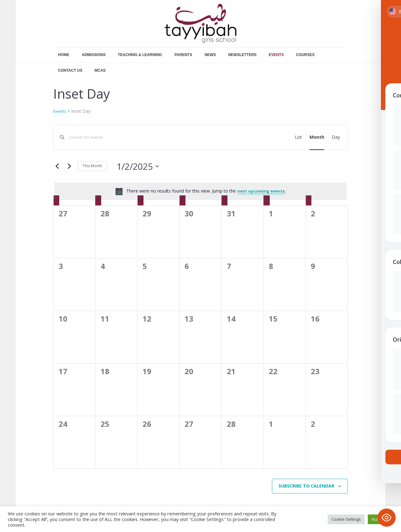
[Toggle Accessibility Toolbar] (387, 518)
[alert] (200, 191)
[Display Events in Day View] (336, 137)
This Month (92, 166)
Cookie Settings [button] (346, 519)
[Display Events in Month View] (317, 137)
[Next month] (69, 166)
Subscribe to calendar (306, 486)
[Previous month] (57, 166)
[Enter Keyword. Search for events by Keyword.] (155, 137)
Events (60, 111)
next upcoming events (261, 191)
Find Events (264, 137)
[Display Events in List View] (298, 137)
